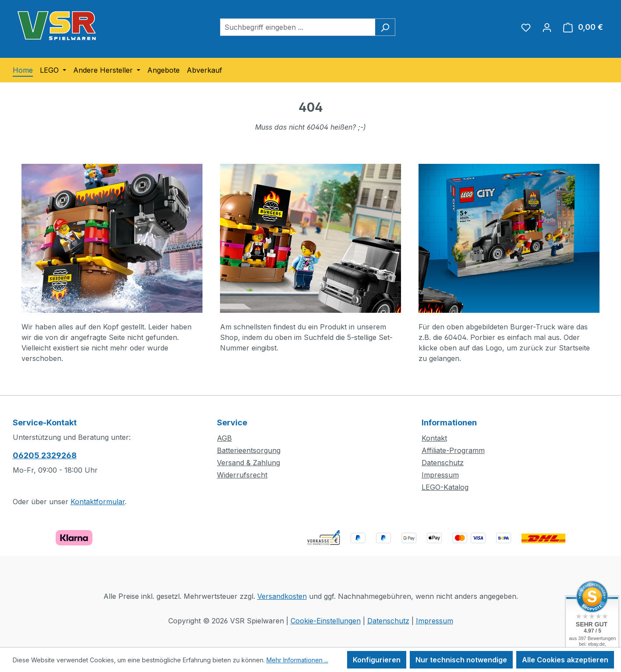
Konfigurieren (377, 660)
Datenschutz (443, 463)
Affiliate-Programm (453, 450)
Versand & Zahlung (248, 463)
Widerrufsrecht (242, 475)
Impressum (440, 475)
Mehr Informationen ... (297, 660)
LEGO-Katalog (445, 487)
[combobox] (298, 27)
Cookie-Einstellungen (326, 621)
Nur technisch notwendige (461, 660)
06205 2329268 (45, 455)
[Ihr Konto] (547, 27)
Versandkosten (282, 596)
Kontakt (434, 438)
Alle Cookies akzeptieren (565, 660)
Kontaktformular (98, 502)
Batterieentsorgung (249, 450)
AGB (224, 438)
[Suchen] (385, 27)
